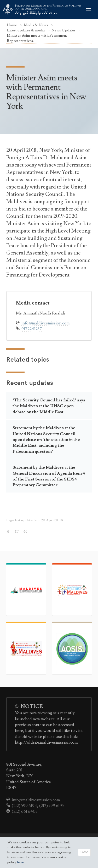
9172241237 (32, 329)
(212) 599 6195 (51, 806)
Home (12, 25)
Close (84, 852)
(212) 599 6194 (24, 806)
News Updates (64, 30)
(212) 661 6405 (25, 811)
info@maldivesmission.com (45, 323)
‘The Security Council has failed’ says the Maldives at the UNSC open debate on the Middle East (49, 406)
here (21, 862)
